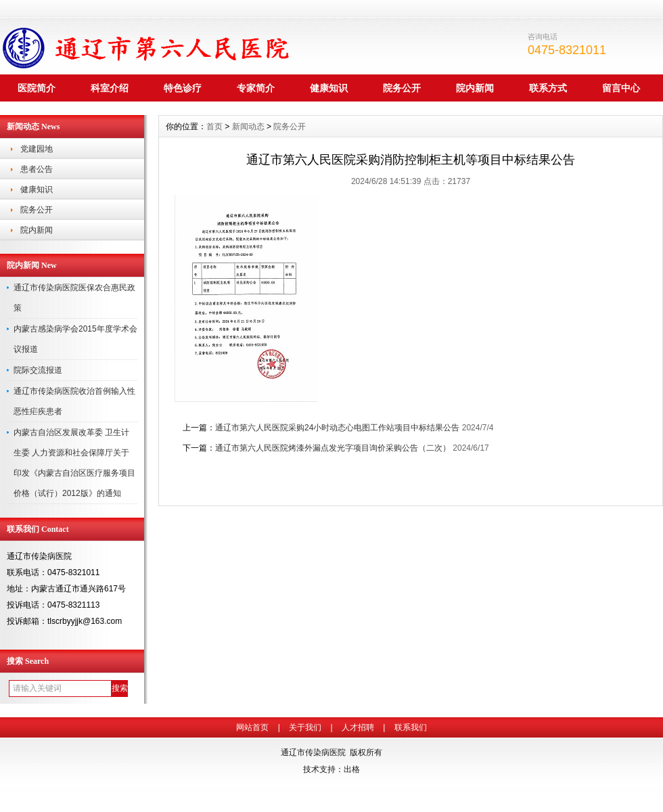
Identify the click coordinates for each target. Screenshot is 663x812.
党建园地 (37, 149)
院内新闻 (475, 88)
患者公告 (37, 169)
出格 (352, 769)
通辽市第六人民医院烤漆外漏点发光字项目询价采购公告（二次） (333, 448)
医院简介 (37, 88)
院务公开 (402, 88)
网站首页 (252, 727)
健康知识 (329, 88)
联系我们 (411, 727)
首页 (214, 127)
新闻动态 (248, 127)
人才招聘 (358, 727)
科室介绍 (110, 88)
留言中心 (621, 88)
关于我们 (305, 727)
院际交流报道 (38, 370)
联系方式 (548, 88)
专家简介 (256, 88)
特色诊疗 (183, 88)
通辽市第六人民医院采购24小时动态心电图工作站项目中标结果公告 (337, 428)
